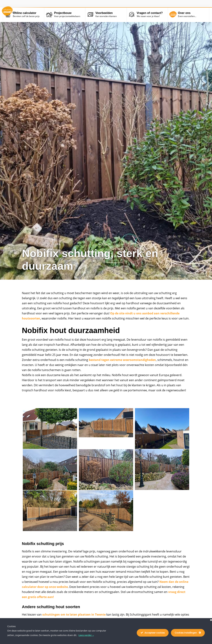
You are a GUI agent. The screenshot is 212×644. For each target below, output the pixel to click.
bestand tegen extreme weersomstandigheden (122, 360)
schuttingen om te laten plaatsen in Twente (74, 614)
